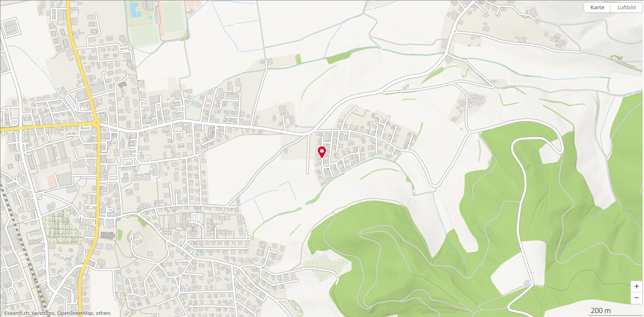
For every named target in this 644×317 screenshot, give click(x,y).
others (103, 313)
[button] (637, 287)
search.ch (18, 313)
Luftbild (627, 7)
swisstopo (43, 313)
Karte (597, 7)
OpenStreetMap (75, 313)
